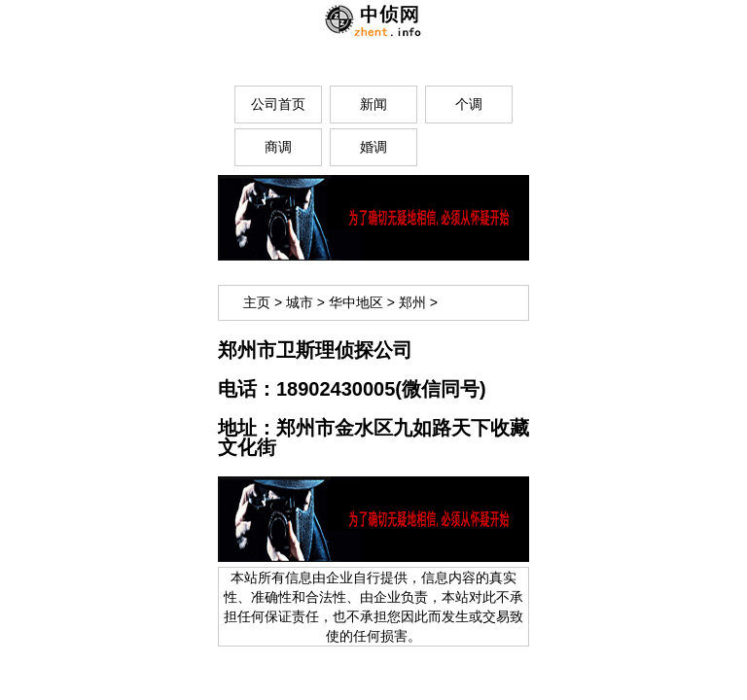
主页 (257, 302)
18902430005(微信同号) (381, 389)
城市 (300, 302)
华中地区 (356, 302)
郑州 (412, 302)
